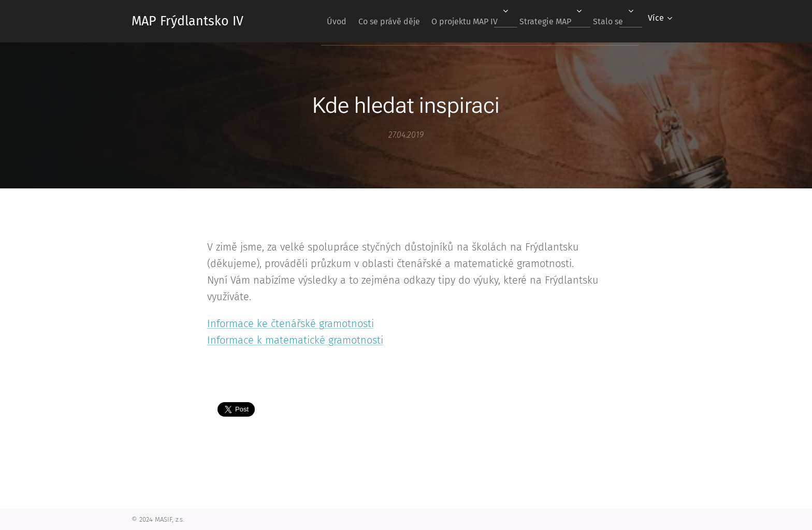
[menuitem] (313, 21)
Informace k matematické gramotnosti (295, 340)
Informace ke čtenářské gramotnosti (291, 323)
